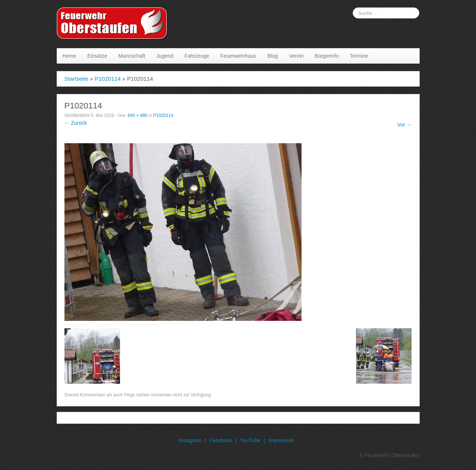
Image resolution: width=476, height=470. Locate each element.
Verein (296, 56)
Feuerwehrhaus (238, 56)
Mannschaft (132, 56)
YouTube (250, 440)
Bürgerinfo (327, 56)
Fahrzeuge (197, 56)
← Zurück (76, 123)
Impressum (281, 440)
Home (69, 56)
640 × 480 (137, 115)
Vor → (405, 125)
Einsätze (97, 56)
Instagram (190, 440)
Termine (359, 56)
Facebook (221, 440)
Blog (273, 56)
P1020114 (108, 79)
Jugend (165, 56)
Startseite (76, 79)
